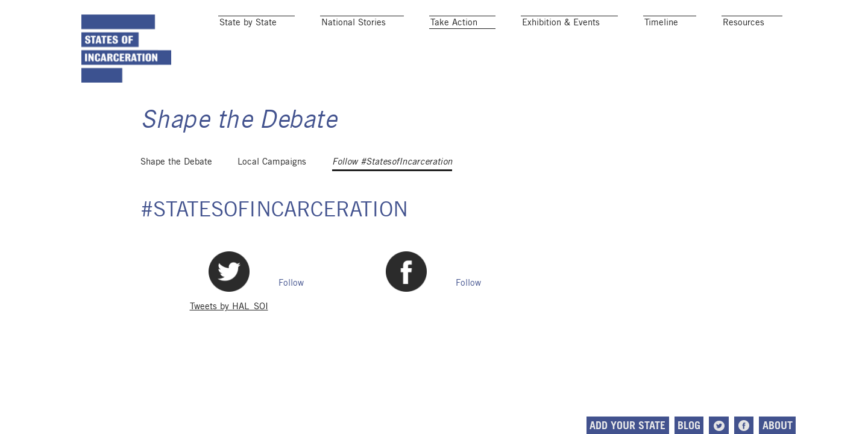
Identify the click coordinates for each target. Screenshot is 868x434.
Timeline (661, 22)
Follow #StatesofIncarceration (392, 162)
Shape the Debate (176, 161)
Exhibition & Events (561, 22)
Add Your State (627, 425)
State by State (248, 22)
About (778, 425)
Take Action (454, 22)
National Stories (354, 22)
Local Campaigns (272, 161)
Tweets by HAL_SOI (229, 306)
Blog (689, 425)
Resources (744, 22)
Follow (291, 282)
